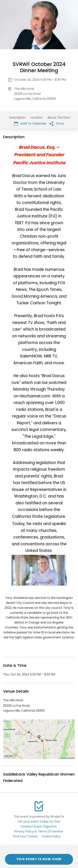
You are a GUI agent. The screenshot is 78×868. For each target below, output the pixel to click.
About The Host (59, 117)
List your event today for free (39, 821)
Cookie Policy (51, 836)
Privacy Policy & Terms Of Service (39, 831)
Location (37, 117)
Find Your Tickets (25, 836)
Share (57, 124)
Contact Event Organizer (39, 826)
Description (18, 117)
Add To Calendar (30, 124)
